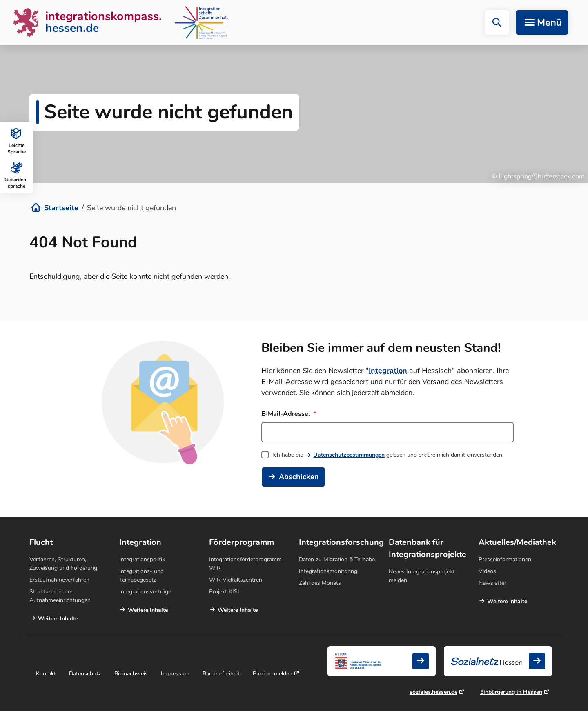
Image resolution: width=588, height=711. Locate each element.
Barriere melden (273, 674)
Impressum (175, 674)
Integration (388, 371)
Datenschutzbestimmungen (349, 455)
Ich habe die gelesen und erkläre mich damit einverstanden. (388, 455)
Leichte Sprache (17, 140)
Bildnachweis (131, 674)
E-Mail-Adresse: (289, 414)
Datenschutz (85, 674)
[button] (497, 22)
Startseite (61, 208)
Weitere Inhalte (58, 619)
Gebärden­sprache (16, 175)
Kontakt (46, 674)
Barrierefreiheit (221, 674)
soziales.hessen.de (433, 692)
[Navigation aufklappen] (542, 22)
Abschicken (299, 477)
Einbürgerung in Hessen (511, 692)
